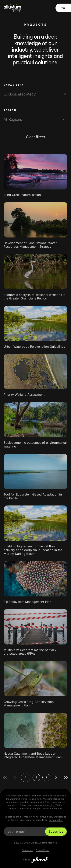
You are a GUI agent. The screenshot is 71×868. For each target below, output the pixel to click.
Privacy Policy (43, 850)
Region (10, 110)
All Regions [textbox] (13, 119)
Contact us (27, 850)
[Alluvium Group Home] (12, 8)
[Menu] (63, 8)
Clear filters (35, 137)
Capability (14, 85)
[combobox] (35, 94)
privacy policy (56, 820)
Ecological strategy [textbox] (20, 94)
